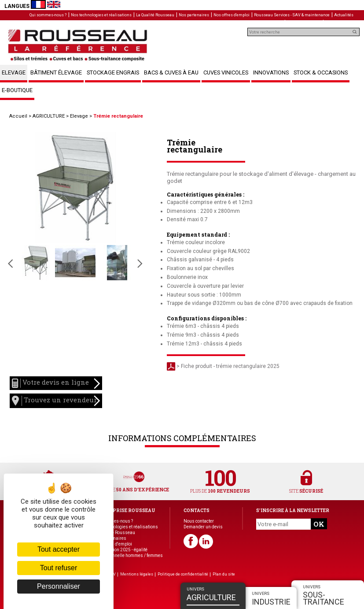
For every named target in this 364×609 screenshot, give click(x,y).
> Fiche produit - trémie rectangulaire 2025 (223, 366)
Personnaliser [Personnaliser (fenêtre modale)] (59, 586)
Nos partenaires (194, 15)
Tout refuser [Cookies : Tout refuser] (59, 568)
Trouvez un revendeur (56, 401)
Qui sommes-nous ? (48, 15)
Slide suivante (140, 264)
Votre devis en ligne (56, 383)
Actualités (344, 15)
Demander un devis (203, 527)
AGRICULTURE (49, 116)
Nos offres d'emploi (232, 15)
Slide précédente (10, 264)
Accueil (18, 116)
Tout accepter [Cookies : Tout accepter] (59, 549)
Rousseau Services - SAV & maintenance (292, 15)
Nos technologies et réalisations (101, 15)
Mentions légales (137, 574)
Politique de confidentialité (183, 574)
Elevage (79, 116)
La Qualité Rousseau (155, 15)
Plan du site (224, 574)
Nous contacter (199, 521)
